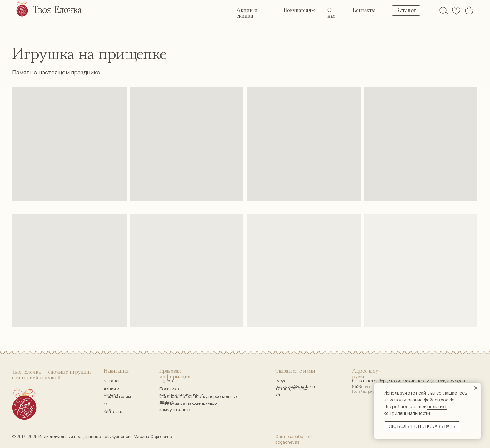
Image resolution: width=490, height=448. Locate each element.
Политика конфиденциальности (182, 391)
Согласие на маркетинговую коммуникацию (188, 407)
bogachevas (287, 442)
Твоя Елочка (57, 10)
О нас (107, 407)
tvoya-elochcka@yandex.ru (296, 384)
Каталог (112, 381)
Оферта (167, 381)
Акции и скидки (112, 391)
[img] (444, 10)
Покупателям (299, 10)
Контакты (364, 10)
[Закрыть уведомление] (476, 388)
